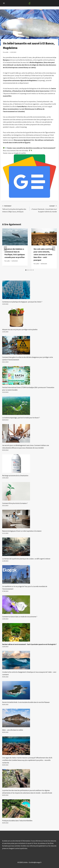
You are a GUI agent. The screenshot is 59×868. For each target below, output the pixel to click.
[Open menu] (4, 3)
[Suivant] (54, 248)
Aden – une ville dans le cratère (13, 730)
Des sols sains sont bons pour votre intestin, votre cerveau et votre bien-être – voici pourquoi (43, 254)
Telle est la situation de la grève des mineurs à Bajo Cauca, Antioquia (15, 209)
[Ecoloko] (29, 3)
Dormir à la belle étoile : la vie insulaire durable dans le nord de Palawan (26, 702)
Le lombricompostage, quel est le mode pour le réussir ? (21, 418)
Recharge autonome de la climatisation (15, 476)
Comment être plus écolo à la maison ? (15, 503)
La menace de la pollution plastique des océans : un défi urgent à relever (26, 559)
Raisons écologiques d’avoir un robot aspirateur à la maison (22, 531)
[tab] (26, 270)
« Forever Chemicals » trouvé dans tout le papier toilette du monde (44, 209)
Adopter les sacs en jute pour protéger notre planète (20, 330)
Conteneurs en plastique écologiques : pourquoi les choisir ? (22, 302)
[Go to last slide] (5, 248)
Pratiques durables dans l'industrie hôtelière (17, 821)
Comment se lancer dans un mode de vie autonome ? (20, 617)
